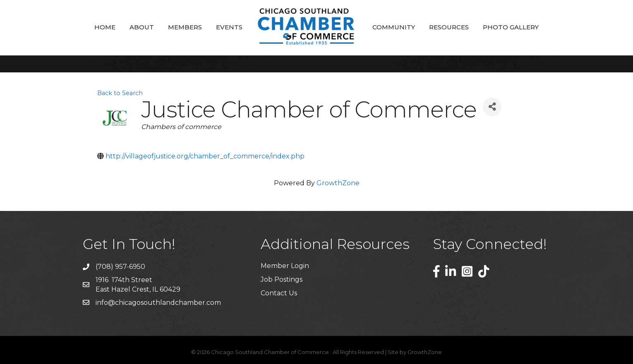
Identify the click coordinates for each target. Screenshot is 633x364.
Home (105, 27)
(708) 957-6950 (120, 267)
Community (394, 27)
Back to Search (120, 93)
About (142, 27)
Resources (449, 27)
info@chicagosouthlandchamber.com (158, 303)
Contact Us (279, 293)
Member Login (285, 266)
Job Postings (282, 279)
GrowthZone (338, 183)
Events (229, 27)
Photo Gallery (511, 27)
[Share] (492, 107)
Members (185, 27)
